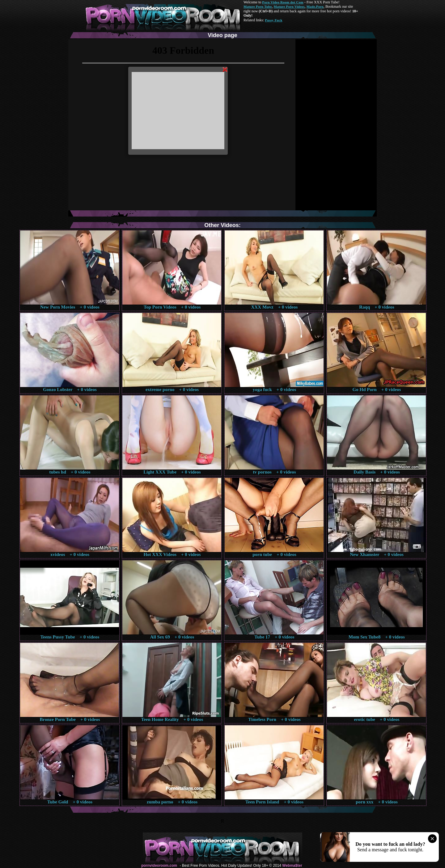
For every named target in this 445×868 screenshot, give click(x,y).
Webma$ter (292, 866)
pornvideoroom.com (159, 866)
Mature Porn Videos (289, 6)
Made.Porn (315, 6)
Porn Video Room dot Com (283, 2)
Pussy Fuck (273, 20)
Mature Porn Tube (258, 6)
